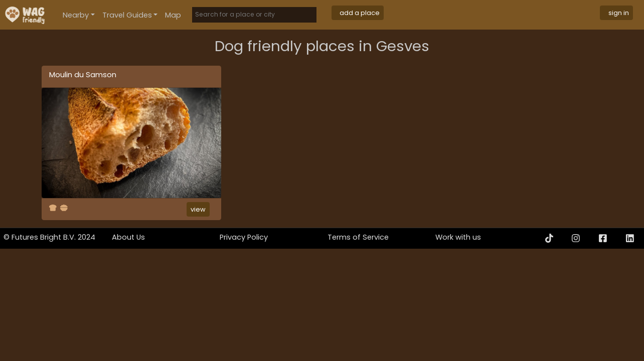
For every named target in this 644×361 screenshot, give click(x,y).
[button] (79, 15)
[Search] (254, 15)
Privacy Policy (244, 237)
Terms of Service (358, 237)
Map (173, 15)
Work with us (458, 237)
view (198, 209)
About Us (128, 237)
